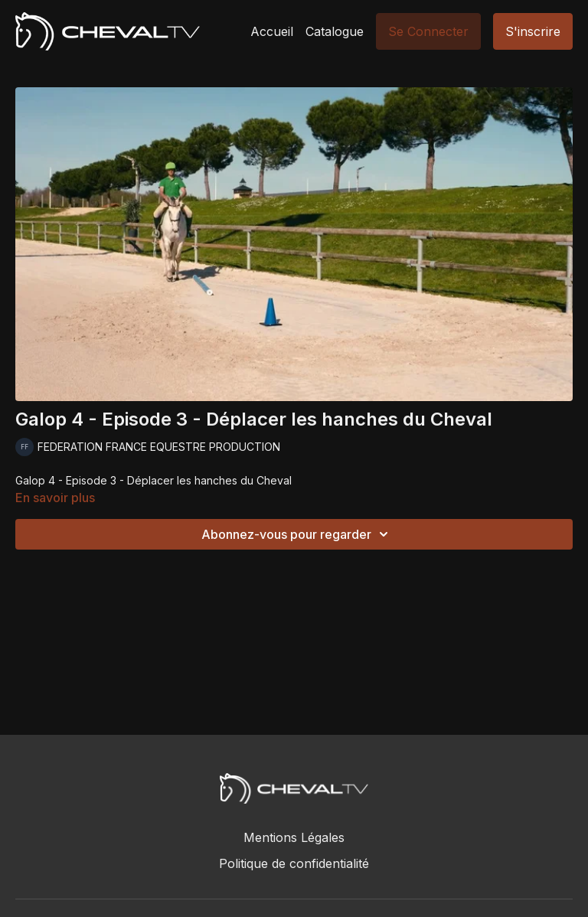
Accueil (272, 31)
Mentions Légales (294, 837)
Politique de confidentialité (294, 863)
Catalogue (335, 31)
